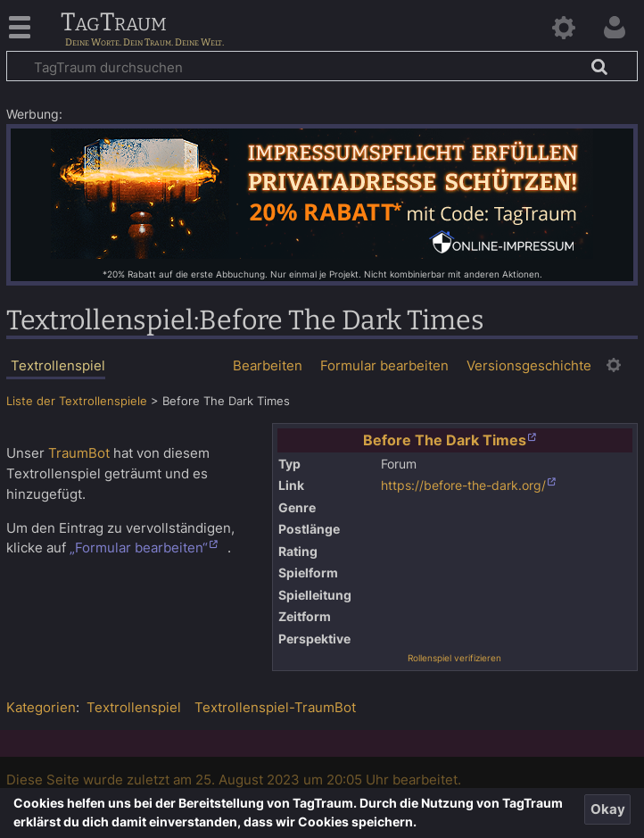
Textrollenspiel (134, 707)
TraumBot (79, 453)
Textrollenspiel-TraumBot (275, 707)
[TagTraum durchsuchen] (322, 66)
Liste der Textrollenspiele (77, 401)
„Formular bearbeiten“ (139, 548)
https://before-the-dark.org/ (463, 485)
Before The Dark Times (445, 440)
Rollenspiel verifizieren (454, 658)
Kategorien (41, 707)
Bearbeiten (268, 365)
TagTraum (114, 23)
